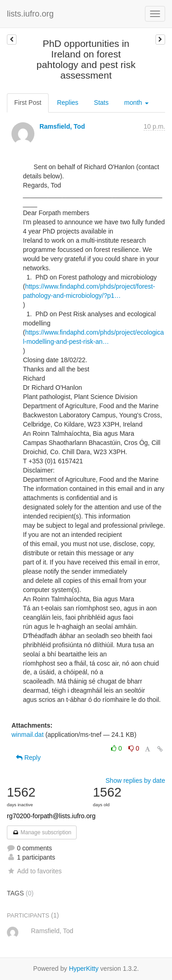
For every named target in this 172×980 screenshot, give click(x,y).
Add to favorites (34, 871)
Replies (68, 103)
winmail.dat (28, 735)
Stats (101, 103)
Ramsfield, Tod (62, 126)
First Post (28, 103)
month (136, 103)
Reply (28, 758)
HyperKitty (84, 969)
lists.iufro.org (30, 14)
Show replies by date (135, 781)
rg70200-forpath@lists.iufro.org (51, 816)
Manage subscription (42, 832)
